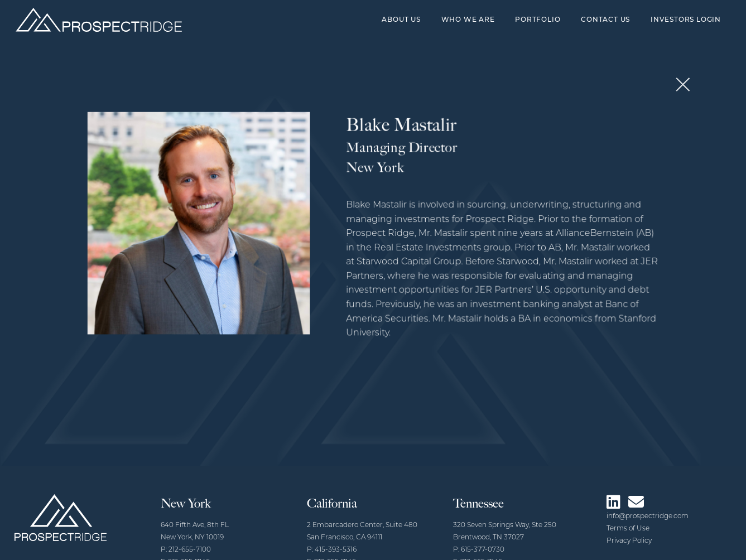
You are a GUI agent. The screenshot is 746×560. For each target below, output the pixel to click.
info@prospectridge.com (648, 516)
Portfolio (538, 20)
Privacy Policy (629, 541)
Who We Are (468, 20)
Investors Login (686, 20)
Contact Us (605, 20)
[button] (675, 87)
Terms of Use (628, 529)
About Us (401, 20)
